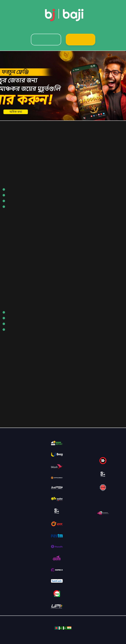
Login (46, 40)
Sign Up (81, 40)
